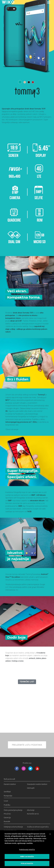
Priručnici (7, 814)
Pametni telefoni (10, 784)
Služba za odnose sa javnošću (38, 827)
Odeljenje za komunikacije (13, 827)
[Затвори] (50, 834)
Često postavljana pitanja (13, 810)
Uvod (6, 801)
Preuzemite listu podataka (27, 745)
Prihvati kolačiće (27, 863)
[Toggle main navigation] (49, 2)
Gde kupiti (31, 788)
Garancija (7, 817)
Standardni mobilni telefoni (37, 784)
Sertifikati (7, 792)
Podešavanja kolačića (27, 850)
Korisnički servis (33, 814)
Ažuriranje (31, 810)
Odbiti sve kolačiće (27, 857)
